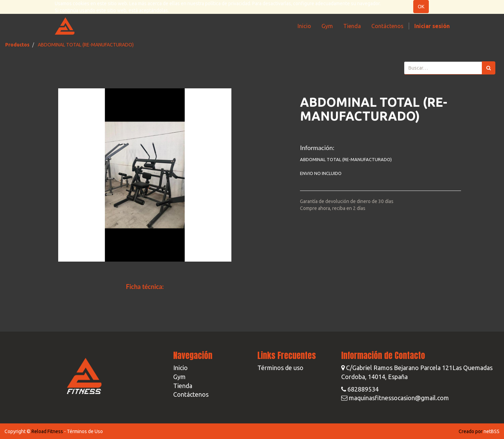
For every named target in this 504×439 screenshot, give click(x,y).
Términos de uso (280, 368)
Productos (17, 45)
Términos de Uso (85, 431)
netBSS (492, 431)
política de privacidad (228, 3)
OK (421, 7)
